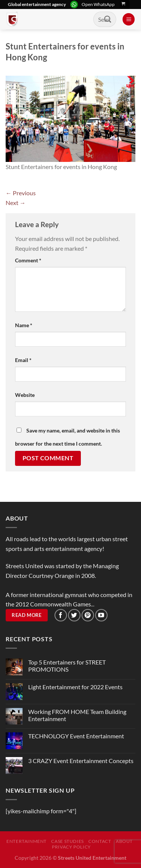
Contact (100, 841)
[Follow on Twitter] (74, 615)
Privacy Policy (71, 847)
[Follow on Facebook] (61, 615)
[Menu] (129, 19)
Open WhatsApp (98, 4)
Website (25, 395)
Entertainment (27, 841)
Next (16, 203)
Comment (28, 260)
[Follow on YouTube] (101, 615)
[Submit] (108, 19)
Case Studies (67, 841)
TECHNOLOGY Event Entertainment (77, 736)
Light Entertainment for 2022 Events (75, 687)
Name (24, 325)
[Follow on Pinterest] (88, 615)
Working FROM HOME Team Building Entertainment (77, 715)
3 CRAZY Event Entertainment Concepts (81, 761)
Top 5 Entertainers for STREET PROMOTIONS (67, 666)
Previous (21, 193)
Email (23, 360)
